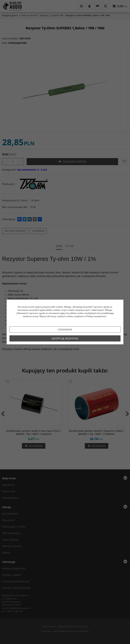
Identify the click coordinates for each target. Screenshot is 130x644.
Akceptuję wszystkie (65, 338)
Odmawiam (65, 329)
